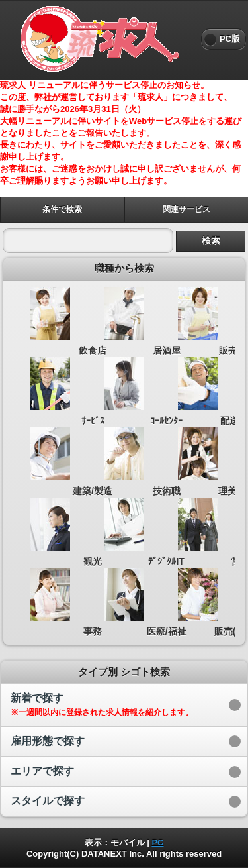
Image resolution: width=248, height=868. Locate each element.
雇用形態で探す (48, 741)
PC (157, 842)
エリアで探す (42, 771)
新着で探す (102, 705)
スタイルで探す (48, 801)
